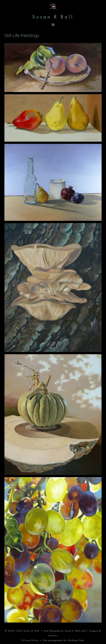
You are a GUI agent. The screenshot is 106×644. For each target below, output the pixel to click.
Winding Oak (76, 640)
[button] (53, 25)
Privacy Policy (30, 640)
